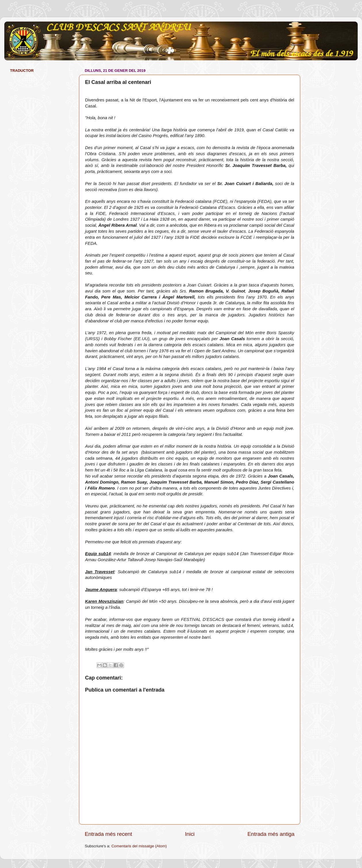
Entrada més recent (108, 834)
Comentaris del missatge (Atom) (139, 846)
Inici (190, 834)
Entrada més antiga (271, 834)
